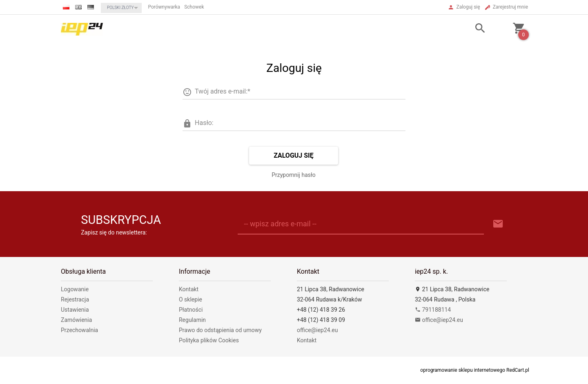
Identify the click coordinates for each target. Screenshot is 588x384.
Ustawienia (75, 310)
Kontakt (189, 289)
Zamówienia (76, 320)
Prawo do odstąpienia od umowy (220, 330)
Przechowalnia (79, 330)
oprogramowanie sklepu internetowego (463, 370)
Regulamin (192, 320)
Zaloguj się (294, 155)
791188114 (433, 310)
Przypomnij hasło (294, 175)
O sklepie (190, 299)
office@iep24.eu (317, 330)
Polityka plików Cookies (209, 340)
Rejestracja (75, 299)
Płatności (191, 310)
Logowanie (75, 289)
